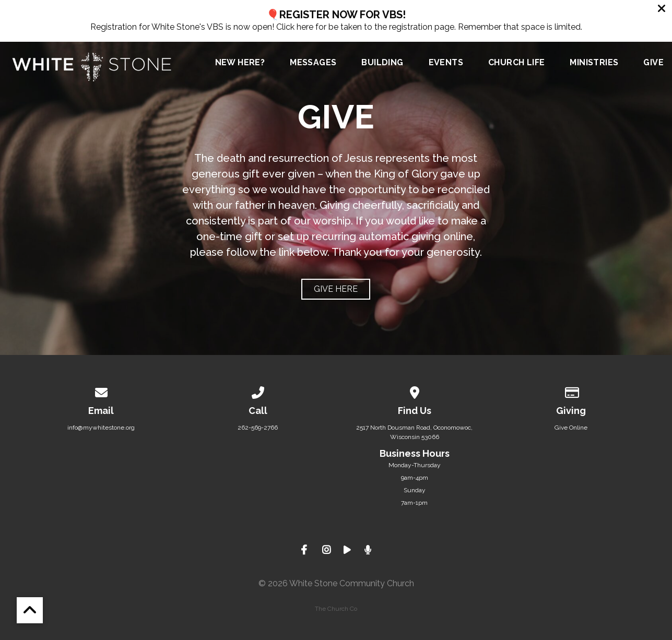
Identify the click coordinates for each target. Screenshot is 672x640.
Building (382, 63)
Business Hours (415, 453)
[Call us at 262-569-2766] (258, 391)
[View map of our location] (415, 391)
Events (446, 63)
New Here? (240, 63)
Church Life (516, 63)
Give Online (571, 428)
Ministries (594, 63)
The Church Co (336, 609)
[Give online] (571, 391)
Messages (313, 63)
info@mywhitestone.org (101, 428)
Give (653, 63)
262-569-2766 (258, 428)
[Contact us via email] (101, 391)
